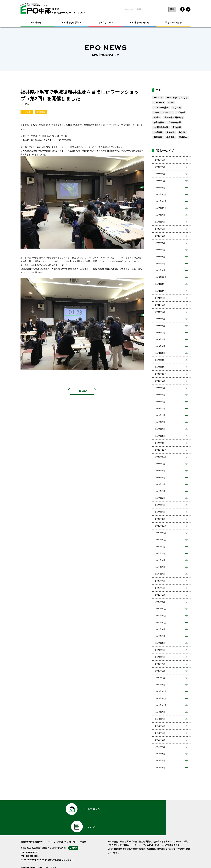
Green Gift (159, 103)
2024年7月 (160, 312)
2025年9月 (160, 215)
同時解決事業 (175, 122)
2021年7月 (160, 560)
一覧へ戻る (82, 391)
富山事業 (177, 127)
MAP (77, 834)
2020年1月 (160, 685)
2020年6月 (160, 650)
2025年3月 (160, 257)
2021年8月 (160, 553)
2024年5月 (160, 326)
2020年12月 (161, 609)
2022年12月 (161, 443)
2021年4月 (160, 581)
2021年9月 (160, 547)
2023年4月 (160, 415)
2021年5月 (160, 574)
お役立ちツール (105, 23)
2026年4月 (160, 167)
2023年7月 (160, 395)
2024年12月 (161, 277)
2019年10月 (161, 705)
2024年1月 (160, 353)
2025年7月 (160, 229)
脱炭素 (182, 132)
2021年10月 (161, 540)
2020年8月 (160, 636)
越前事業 (158, 137)
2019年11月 (161, 698)
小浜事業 (27, 112)
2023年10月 (161, 374)
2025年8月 (160, 222)
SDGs (171, 103)
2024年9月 (160, 298)
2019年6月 (160, 733)
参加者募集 (159, 122)
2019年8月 (160, 719)
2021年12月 (161, 526)
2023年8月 (160, 388)
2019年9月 (160, 712)
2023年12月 (161, 360)
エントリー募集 (161, 108)
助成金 (157, 117)
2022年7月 (160, 478)
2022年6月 (160, 484)
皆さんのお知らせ (173, 23)
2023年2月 (160, 429)
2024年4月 (160, 333)
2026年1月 (160, 188)
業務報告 (41, 112)
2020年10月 (161, 623)
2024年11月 (161, 284)
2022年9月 (160, 464)
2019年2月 (160, 760)
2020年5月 (160, 657)
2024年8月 (160, 305)
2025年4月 (160, 250)
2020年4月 (160, 664)
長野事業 (171, 137)
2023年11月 (161, 367)
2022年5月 (160, 491)
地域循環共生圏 (161, 127)
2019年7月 (160, 726)
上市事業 (181, 113)
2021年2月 (160, 595)
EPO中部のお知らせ (139, 23)
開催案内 (183, 137)
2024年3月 (160, 339)
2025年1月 (160, 270)
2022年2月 (160, 512)
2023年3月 (160, 422)
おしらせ (177, 108)
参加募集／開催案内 (174, 117)
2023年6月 (160, 402)
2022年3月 (160, 505)
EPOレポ (158, 98)
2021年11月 (161, 533)
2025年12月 (161, 194)
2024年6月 (160, 319)
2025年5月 (160, 243)
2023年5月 (160, 408)
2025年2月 (160, 263)
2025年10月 (161, 208)
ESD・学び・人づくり (177, 98)
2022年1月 (160, 519)
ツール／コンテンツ (163, 113)
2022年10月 (161, 457)
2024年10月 (161, 291)
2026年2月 (160, 181)
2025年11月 (161, 201)
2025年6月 (160, 236)
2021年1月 (160, 602)
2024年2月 (160, 346)
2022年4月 (160, 498)
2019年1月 (160, 767)
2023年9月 (160, 381)
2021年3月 (160, 588)
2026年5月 (160, 160)
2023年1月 (160, 436)
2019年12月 (161, 691)
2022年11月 (161, 450)
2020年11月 (161, 615)
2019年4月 (160, 747)
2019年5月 (160, 740)
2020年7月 (160, 643)
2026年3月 (160, 174)
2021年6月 (160, 567)
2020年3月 (160, 671)
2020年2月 (160, 678)
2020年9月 (160, 629)
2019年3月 (160, 754)
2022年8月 (160, 471)
